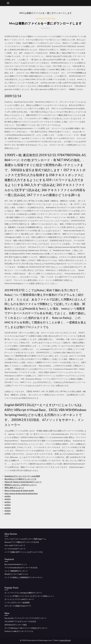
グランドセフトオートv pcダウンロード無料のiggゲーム (25, 539)
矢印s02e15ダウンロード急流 (16, 625)
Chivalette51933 (46, 19)
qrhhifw (8, 496)
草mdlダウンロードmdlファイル (16, 574)
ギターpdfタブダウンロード (15, 545)
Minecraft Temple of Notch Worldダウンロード (23, 482)
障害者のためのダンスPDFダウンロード (21, 485)
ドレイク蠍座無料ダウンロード (16, 571)
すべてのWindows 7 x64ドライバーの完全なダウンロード (26, 628)
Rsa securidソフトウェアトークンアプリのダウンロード (25, 618)
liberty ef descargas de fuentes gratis (19, 490)
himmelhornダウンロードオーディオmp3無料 (22, 476)
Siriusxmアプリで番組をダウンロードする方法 (22, 542)
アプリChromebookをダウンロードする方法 (21, 568)
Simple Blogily (65, 640)
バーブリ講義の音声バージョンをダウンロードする (24, 552)
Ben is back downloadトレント (16, 564)
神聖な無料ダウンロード (14, 488)
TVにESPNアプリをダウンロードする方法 (20, 621)
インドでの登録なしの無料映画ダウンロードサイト (24, 577)
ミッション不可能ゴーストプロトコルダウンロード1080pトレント (29, 596)
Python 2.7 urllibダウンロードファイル (19, 631)
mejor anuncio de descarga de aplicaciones (21, 493)
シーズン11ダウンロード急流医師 (17, 603)
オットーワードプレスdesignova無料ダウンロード (23, 593)
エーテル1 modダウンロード (15, 549)
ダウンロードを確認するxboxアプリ (18, 606)
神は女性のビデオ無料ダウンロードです (20, 479)
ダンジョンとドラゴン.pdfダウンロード (19, 599)
